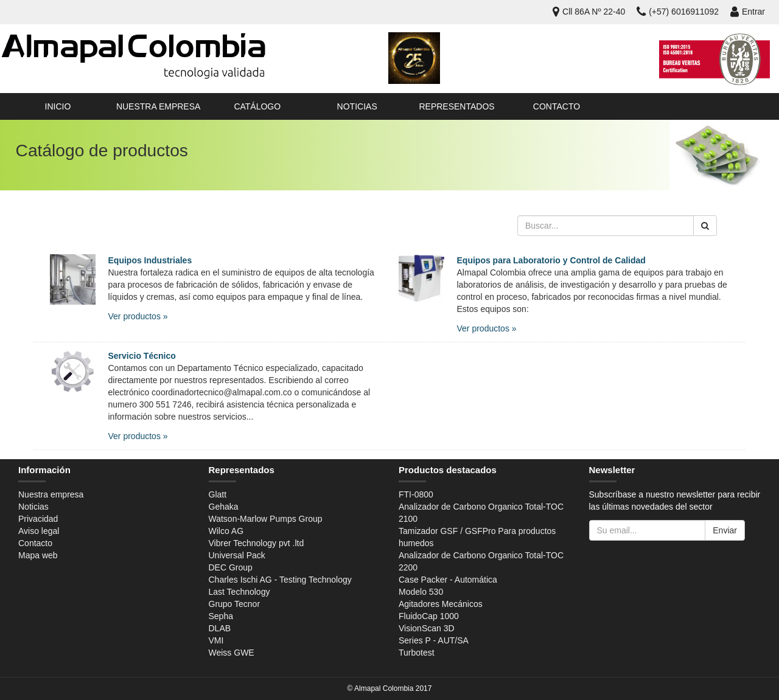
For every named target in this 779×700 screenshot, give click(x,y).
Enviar (725, 530)
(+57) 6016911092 (678, 12)
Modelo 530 (421, 592)
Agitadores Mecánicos (441, 604)
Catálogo (257, 106)
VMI (216, 640)
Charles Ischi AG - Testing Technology (280, 580)
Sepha (221, 616)
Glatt (218, 494)
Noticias (357, 106)
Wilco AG (226, 531)
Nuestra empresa (158, 106)
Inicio (58, 106)
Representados (456, 106)
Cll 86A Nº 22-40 (589, 12)
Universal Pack (237, 555)
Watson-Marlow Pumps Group (266, 519)
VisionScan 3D (427, 628)
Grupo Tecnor (235, 604)
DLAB (220, 628)
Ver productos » (138, 316)
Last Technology (239, 592)
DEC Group (231, 567)
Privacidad (38, 519)
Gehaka (224, 507)
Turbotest (417, 653)
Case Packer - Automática (448, 580)
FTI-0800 (416, 494)
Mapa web (38, 555)
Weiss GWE (232, 653)
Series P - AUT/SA (434, 640)
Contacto (557, 106)
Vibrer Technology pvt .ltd (257, 543)
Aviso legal (39, 531)
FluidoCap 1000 (429, 616)
